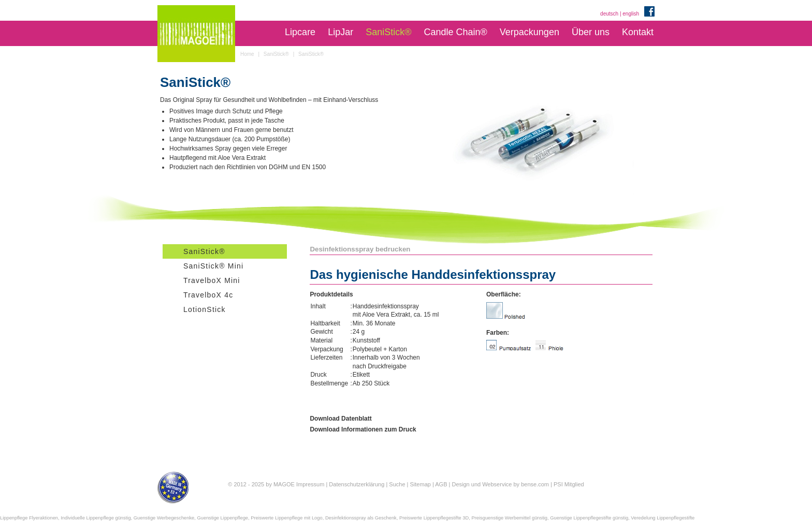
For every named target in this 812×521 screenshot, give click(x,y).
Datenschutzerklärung (357, 484)
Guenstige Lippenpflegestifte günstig (589, 518)
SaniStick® (388, 32)
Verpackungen (530, 32)
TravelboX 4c (208, 295)
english (631, 14)
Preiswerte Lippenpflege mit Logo (286, 518)
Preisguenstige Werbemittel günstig (509, 518)
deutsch (609, 14)
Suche (397, 484)
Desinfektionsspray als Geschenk (361, 518)
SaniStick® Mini (213, 266)
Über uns (591, 32)
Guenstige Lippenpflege (223, 518)
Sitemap (421, 484)
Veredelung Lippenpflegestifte (663, 518)
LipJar (340, 32)
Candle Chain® (455, 32)
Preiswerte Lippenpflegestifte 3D (434, 518)
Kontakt (638, 32)
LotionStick (205, 309)
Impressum (310, 484)
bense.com (535, 484)
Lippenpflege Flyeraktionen (29, 518)
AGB (441, 484)
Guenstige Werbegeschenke (164, 518)
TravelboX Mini (212, 280)
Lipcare (300, 32)
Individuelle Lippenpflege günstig (96, 518)
